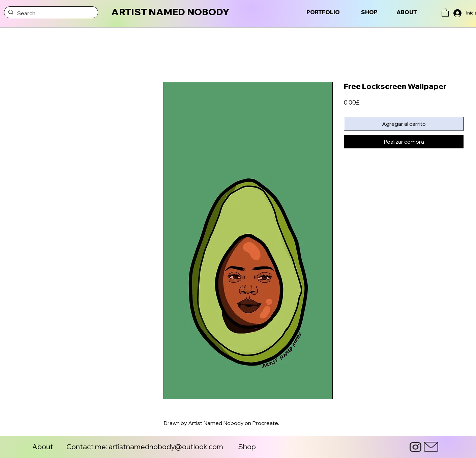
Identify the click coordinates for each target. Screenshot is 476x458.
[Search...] (50, 13)
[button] (445, 12)
